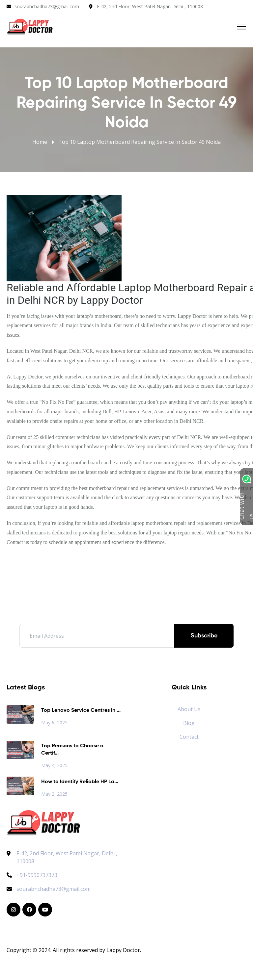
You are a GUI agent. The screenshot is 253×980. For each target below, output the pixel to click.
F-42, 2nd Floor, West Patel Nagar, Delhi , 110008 (150, 6)
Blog (189, 723)
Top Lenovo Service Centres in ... (81, 710)
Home (40, 142)
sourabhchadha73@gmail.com (47, 6)
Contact (189, 737)
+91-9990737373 (32, 875)
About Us (189, 709)
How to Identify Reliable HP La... (80, 782)
